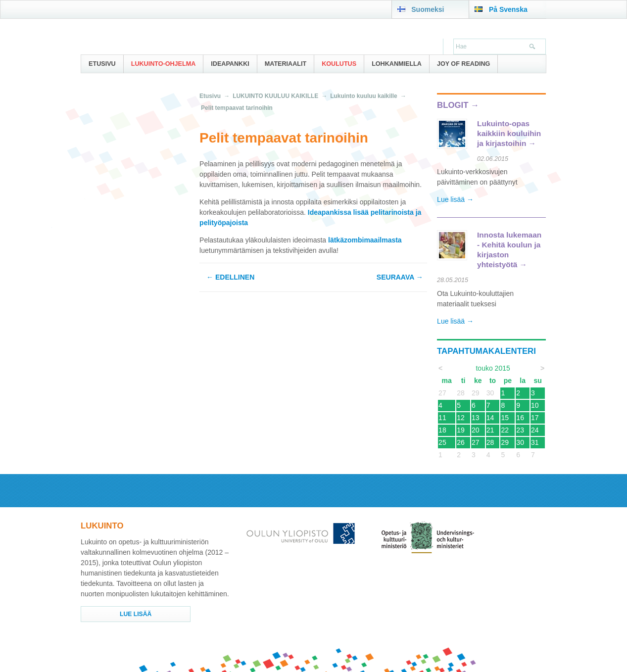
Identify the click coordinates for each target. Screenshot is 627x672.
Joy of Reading (464, 64)
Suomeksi (428, 9)
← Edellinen (230, 277)
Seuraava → (400, 277)
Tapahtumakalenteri (486, 351)
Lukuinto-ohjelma (164, 64)
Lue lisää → (455, 199)
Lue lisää (136, 614)
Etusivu (102, 64)
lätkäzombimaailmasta (365, 240)
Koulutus (339, 64)
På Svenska (508, 9)
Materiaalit (286, 64)
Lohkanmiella (397, 64)
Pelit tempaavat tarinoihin (237, 108)
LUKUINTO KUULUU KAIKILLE (275, 96)
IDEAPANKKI (230, 64)
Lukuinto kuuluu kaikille (363, 96)
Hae (531, 47)
